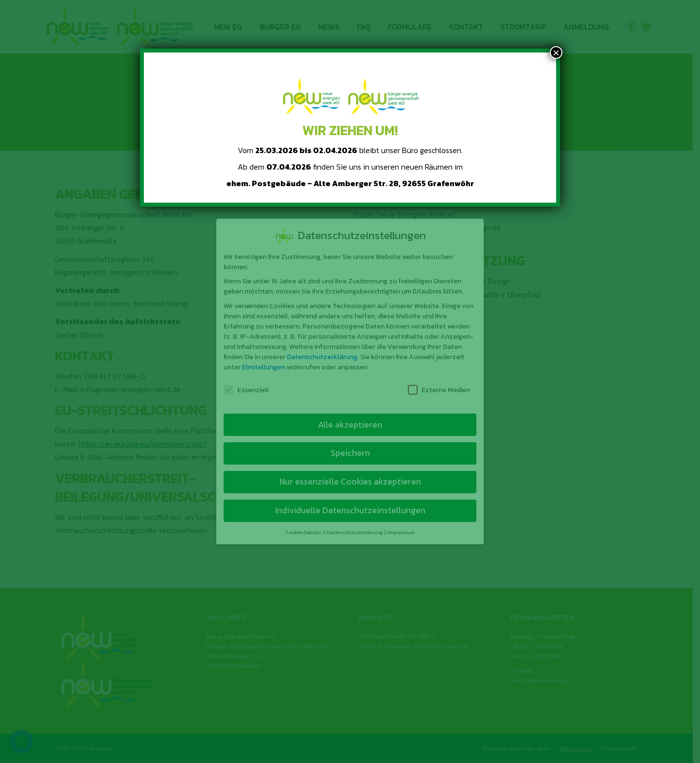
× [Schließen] (556, 52)
